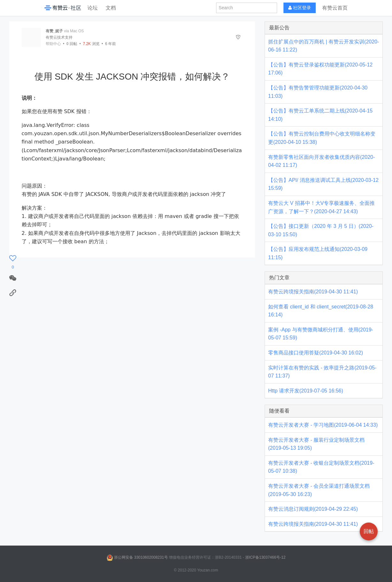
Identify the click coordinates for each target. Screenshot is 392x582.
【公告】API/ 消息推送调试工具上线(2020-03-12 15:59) (323, 184)
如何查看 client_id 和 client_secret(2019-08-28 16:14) (321, 311)
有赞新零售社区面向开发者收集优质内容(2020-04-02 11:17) (321, 161)
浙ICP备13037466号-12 (265, 557)
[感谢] (13, 262)
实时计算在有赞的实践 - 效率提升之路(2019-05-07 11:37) (322, 372)
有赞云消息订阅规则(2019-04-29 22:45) (313, 509)
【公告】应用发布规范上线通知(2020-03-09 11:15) (318, 253)
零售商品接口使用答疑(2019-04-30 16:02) (316, 353)
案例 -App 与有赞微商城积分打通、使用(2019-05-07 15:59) (321, 334)
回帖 (72, 44)
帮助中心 (53, 44)
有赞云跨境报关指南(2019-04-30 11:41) (313, 292)
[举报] (238, 37)
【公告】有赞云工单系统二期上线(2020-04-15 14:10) (320, 115)
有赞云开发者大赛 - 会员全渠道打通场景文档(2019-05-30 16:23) (319, 490)
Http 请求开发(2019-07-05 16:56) (306, 391)
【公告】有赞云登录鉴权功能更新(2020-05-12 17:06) (320, 69)
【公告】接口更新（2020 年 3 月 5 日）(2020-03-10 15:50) (321, 230)
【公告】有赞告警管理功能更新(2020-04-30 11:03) (318, 92)
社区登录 (300, 8)
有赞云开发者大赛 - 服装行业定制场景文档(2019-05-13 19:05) (316, 444)
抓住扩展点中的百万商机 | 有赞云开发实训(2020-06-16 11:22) (324, 46)
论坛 (93, 8)
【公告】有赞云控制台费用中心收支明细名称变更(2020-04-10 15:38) (322, 138)
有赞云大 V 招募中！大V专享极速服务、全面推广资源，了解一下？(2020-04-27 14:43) (321, 207)
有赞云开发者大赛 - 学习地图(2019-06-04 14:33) (323, 425)
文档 (111, 8)
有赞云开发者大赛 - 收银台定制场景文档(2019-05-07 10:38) (321, 467)
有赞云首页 (335, 8)
